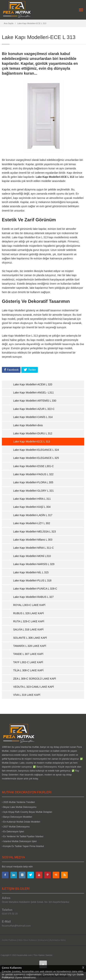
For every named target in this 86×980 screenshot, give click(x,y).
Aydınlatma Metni (58, 940)
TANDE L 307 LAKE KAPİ (28, 654)
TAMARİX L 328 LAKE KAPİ (30, 646)
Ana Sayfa (9, 23)
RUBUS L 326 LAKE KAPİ (29, 613)
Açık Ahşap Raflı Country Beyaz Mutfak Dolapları (27, 812)
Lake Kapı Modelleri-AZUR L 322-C (34, 409)
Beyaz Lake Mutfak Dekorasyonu (19, 807)
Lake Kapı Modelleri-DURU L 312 (33, 433)
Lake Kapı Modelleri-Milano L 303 (33, 540)
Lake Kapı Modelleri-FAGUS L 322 (33, 474)
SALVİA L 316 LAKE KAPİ (28, 629)
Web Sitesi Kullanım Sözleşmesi (33, 940)
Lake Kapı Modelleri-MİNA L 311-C (33, 548)
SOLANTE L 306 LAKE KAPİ (30, 638)
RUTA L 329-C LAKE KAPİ (29, 621)
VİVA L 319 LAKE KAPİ (27, 695)
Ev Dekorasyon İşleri (13, 832)
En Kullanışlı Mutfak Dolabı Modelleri (21, 822)
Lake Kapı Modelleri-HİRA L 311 (32, 499)
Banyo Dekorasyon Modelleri (17, 817)
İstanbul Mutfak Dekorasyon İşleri (19, 841)
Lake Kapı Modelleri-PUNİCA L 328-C (35, 589)
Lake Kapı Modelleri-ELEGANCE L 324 (36, 450)
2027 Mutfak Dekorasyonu (16, 827)
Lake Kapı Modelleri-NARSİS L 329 (34, 564)
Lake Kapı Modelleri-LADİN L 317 (33, 515)
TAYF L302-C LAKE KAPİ (28, 662)
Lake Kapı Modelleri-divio (28, 425)
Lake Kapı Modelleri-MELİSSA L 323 (35, 532)
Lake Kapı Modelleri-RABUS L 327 (33, 597)
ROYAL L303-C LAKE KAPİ (29, 605)
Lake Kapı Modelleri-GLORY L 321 (33, 491)
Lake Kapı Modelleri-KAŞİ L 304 (32, 507)
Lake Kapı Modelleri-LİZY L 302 (32, 523)
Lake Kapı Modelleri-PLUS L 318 (32, 581)
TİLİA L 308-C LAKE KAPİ (28, 670)
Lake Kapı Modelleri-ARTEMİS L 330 (35, 401)
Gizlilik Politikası (9, 940)
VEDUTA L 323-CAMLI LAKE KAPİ (33, 687)
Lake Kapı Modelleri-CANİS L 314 (33, 417)
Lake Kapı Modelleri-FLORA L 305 (33, 482)
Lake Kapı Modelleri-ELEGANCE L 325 (36, 458)
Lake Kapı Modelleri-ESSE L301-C (33, 466)
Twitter (32, 370)
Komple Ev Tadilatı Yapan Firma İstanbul (23, 846)
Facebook (13, 370)
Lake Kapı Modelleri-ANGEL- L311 (33, 393)
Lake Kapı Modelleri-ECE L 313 (32, 23)
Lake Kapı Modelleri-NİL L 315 (31, 572)
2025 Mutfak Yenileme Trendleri (18, 802)
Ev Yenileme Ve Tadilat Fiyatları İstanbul (23, 836)
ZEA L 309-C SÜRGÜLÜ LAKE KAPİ (35, 679)
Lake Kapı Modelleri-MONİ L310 (32, 556)
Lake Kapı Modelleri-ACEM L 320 (33, 384)
